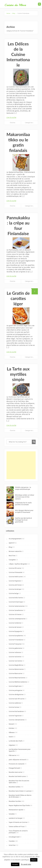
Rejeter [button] (34, 860)
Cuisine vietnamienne (17, 720)
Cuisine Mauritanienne (17, 678)
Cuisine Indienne (15, 652)
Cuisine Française (15, 644)
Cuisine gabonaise (15, 648)
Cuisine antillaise (15, 585)
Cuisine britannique (16, 602)
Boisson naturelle (15, 551)
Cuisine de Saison (15, 627)
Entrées (11, 728)
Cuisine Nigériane (15, 686)
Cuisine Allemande (15, 572)
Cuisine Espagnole (15, 631)
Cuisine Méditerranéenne (18, 682)
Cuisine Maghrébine (16, 665)
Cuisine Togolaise (15, 716)
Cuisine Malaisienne (16, 669)
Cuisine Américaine (16, 577)
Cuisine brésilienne (16, 598)
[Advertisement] (21, 465)
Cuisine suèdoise (15, 703)
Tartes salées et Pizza (17, 827)
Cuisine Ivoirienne (15, 661)
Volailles (12, 845)
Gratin (11, 737)
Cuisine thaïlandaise (16, 711)
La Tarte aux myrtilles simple (18, 374)
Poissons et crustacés (16, 764)
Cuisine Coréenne (15, 623)
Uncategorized (14, 837)
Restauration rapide (16, 810)
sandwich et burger (16, 818)
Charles (13, 123)
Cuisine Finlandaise (16, 640)
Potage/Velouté (14, 768)
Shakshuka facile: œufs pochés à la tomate (23, 504)
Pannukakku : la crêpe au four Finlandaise (18, 226)
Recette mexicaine (15, 772)
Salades (12, 814)
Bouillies (12, 556)
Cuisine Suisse (14, 707)
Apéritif (11, 543)
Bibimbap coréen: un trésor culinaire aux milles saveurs (25, 497)
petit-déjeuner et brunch (17, 760)
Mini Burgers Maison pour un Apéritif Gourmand (24, 511)
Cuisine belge (14, 593)
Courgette (12, 560)
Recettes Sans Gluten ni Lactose (20, 791)
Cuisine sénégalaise (16, 695)
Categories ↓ (29, 123)
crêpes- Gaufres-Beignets (18, 564)
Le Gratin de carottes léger (18, 298)
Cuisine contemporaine (17, 619)
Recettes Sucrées (15, 801)
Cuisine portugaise (15, 690)
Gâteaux (12, 732)
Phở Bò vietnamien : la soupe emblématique (23, 488)
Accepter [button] (15, 864)
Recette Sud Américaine (17, 776)
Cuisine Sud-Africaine (16, 699)
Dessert (11, 724)
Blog (10, 547)
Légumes (12, 745)
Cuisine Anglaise (15, 581)
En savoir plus (26, 864)
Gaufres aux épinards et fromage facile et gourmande (23, 520)
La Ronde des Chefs (16, 741)
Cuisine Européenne (16, 636)
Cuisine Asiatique (15, 589)
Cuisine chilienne (15, 614)
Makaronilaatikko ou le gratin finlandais (18, 142)
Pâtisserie (12, 755)
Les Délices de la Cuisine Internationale (18, 54)
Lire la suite (11, 117)
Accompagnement (15, 539)
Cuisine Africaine (15, 568)
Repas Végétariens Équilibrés (19, 805)
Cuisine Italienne (15, 657)
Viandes (12, 841)
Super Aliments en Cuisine (18, 822)
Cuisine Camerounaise (17, 606)
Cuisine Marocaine (15, 673)
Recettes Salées (15, 787)
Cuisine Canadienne (16, 610)
